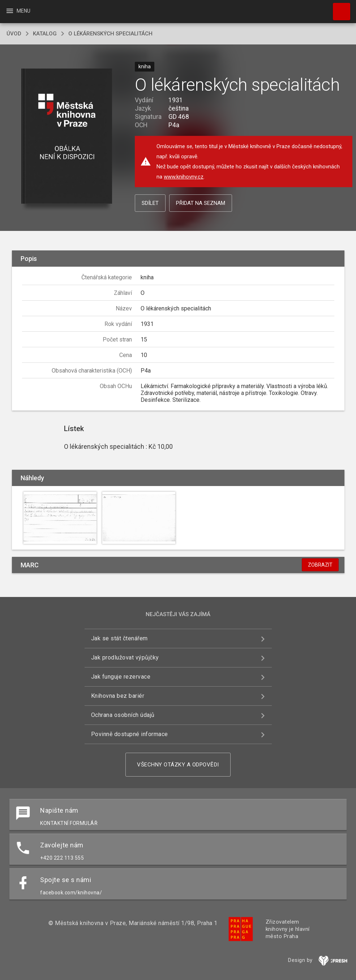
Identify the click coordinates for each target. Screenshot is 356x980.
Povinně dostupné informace (130, 734)
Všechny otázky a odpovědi (178, 765)
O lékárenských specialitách (110, 34)
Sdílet (150, 203)
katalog (45, 34)
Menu (18, 11)
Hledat (338, 8)
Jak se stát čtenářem (119, 638)
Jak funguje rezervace (121, 677)
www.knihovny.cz (184, 177)
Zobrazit (320, 565)
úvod (14, 34)
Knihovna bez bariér (118, 696)
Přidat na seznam (201, 203)
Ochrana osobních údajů (123, 715)
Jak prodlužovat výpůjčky (125, 657)
